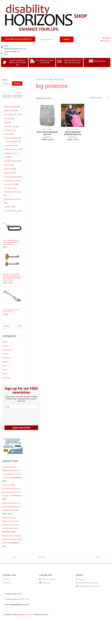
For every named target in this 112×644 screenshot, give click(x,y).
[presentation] (21, 436)
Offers (5, 385)
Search (67, 39)
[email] (21, 426)
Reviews (5, 393)
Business (6, 365)
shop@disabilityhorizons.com (19, 624)
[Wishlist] (98, 575)
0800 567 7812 (24, 619)
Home (38, 79)
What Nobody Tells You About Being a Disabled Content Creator (11, 526)
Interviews (6, 377)
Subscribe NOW (21, 447)
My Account (42, 577)
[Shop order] (99, 97)
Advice (5, 361)
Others (5, 389)
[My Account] (42, 575)
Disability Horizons (25, 634)
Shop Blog (6, 397)
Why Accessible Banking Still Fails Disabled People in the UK (12, 559)
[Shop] (14, 575)
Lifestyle (5, 381)
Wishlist (98, 577)
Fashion (5, 373)
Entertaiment (7, 369)
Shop (14, 577)
